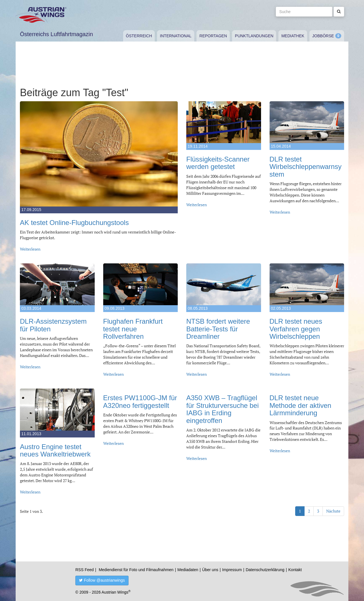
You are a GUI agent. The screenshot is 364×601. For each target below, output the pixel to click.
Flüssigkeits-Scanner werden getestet (218, 163)
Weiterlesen (30, 249)
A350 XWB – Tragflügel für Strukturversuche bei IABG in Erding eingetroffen (223, 409)
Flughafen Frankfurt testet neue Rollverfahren (133, 329)
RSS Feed (85, 570)
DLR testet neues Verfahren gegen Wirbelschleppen (296, 329)
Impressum (232, 570)
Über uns (210, 570)
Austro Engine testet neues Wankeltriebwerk (55, 450)
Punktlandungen (254, 36)
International (176, 36)
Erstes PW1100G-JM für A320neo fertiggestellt (140, 401)
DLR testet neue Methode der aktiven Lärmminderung (300, 405)
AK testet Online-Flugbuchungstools (74, 223)
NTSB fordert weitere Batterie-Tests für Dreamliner (218, 329)
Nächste (333, 511)
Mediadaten (188, 570)
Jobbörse (323, 36)
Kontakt (295, 570)
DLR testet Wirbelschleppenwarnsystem (306, 167)
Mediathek (293, 36)
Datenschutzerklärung (265, 570)
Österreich (139, 36)
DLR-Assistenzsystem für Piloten (53, 325)
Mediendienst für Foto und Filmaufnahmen (136, 570)
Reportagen (213, 36)
